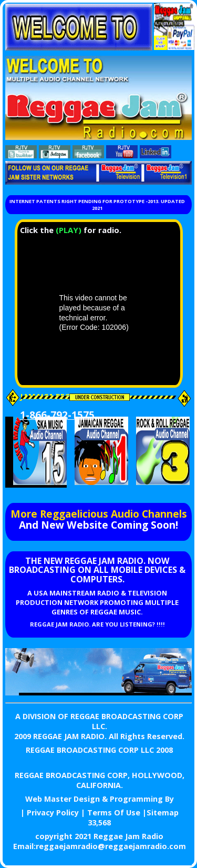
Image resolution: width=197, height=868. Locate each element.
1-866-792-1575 (57, 415)
